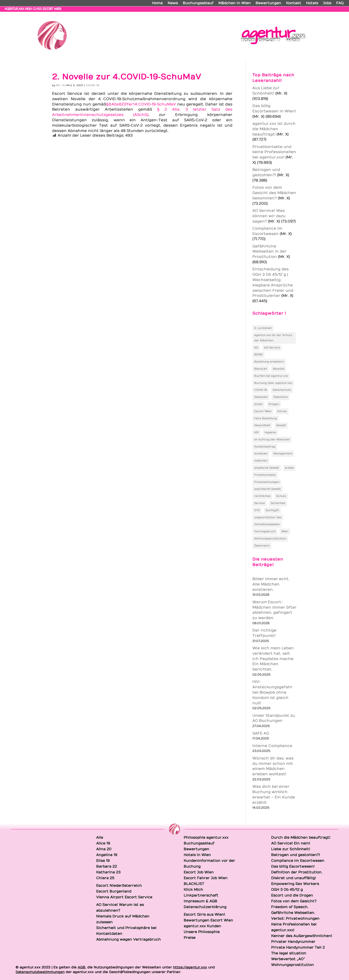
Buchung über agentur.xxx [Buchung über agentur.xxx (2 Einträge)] (273, 383)
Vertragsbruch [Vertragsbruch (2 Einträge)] (265, 531)
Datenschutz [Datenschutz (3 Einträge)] (282, 390)
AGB (81, 967)
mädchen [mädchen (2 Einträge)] (261, 461)
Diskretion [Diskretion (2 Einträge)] (281, 397)
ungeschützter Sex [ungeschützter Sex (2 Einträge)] (268, 517)
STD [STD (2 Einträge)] (257, 510)
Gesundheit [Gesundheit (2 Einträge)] (262, 425)
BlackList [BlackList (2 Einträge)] (261, 369)
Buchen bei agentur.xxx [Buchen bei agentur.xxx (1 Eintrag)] (271, 376)
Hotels (312, 3)
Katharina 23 (308, 14)
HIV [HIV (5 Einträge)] (257, 432)
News (173, 3)
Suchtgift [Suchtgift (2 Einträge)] (272, 510)
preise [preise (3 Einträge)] (289, 468)
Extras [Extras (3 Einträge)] (282, 411)
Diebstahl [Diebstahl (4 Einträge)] (261, 397)
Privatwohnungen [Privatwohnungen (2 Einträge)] (267, 482)
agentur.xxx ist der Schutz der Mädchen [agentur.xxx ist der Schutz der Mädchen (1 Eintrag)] (273, 338)
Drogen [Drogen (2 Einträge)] (274, 404)
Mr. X (60, 85)
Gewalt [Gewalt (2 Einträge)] (281, 425)
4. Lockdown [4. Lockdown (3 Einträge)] (263, 328)
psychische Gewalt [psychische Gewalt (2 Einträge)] (268, 489)
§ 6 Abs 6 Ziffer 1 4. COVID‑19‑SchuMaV (141, 104)
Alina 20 (214, 14)
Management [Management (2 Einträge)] (283, 454)
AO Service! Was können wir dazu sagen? (269, 216)
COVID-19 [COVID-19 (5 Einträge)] (261, 390)
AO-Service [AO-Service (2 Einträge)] (272, 348)
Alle (179, 14)
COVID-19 (93, 85)
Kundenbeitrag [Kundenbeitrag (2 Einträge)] (265, 447)
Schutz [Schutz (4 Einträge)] (281, 496)
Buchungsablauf (198, 3)
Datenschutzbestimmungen (40, 972)
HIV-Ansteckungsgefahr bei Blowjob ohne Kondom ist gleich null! (272, 692)
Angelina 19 (237, 14)
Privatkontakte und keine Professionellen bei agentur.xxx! (274, 152)
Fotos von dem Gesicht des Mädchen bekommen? (274, 193)
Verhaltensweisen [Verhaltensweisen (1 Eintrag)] (267, 524)
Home (157, 3)
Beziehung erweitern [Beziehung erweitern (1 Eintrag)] (269, 362)
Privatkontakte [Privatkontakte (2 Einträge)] (265, 475)
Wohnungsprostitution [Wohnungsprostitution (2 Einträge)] (270, 539)
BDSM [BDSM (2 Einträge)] (258, 354)
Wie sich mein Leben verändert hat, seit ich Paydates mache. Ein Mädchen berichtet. (273, 659)
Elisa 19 (259, 14)
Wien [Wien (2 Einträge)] (285, 531)
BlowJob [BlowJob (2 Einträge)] (279, 369)
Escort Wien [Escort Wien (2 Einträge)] (263, 411)
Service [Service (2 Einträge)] (260, 503)
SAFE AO (261, 733)
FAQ (340, 3)
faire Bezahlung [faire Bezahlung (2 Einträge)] (266, 418)
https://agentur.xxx (190, 967)
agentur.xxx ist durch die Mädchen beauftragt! (274, 129)
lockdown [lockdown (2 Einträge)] (261, 454)
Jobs (327, 3)
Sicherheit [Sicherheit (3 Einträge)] (278, 503)
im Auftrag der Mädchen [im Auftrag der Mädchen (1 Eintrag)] (272, 439)
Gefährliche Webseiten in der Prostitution (269, 252)
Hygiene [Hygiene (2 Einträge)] (270, 432)
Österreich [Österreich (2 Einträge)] (262, 546)
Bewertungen (268, 3)
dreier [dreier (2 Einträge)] (259, 404)
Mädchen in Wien (234, 3)
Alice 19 (195, 14)
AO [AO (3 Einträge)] (256, 348)
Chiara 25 (334, 14)
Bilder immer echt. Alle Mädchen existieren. (271, 584)
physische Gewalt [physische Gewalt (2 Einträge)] (267, 468)
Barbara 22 (281, 14)
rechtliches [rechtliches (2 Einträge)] (262, 496)
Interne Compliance (272, 746)
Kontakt (294, 3)
